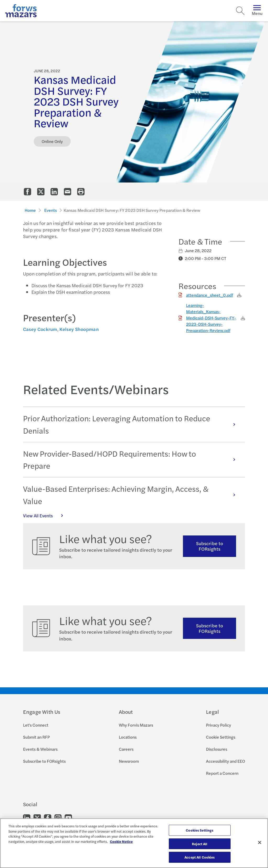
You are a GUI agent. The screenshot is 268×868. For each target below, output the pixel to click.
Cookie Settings (221, 737)
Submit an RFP (36, 737)
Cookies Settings (200, 830)
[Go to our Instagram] (58, 818)
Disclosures (217, 749)
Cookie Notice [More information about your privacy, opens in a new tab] (121, 841)
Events (51, 210)
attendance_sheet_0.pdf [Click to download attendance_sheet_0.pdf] (210, 295)
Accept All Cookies (200, 857)
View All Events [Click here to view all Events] (46, 516)
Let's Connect (36, 725)
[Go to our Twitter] (37, 818)
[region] (134, 843)
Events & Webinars (40, 749)
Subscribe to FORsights (210, 546)
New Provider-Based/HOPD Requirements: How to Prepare (132, 460)
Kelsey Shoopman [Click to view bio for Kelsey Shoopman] (79, 329)
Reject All (200, 844)
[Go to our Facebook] (48, 818)
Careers (126, 749)
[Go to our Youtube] (68, 818)
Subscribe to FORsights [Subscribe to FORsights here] (210, 628)
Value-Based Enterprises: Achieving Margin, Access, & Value (132, 495)
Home (30, 210)
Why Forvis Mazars (136, 725)
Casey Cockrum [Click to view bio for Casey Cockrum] (40, 329)
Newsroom (129, 761)
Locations (128, 737)
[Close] (260, 843)
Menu (257, 11)
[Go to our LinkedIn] (27, 818)
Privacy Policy (219, 725)
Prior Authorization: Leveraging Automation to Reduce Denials (132, 424)
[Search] (240, 11)
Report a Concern (222, 773)
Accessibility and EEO (225, 761)
